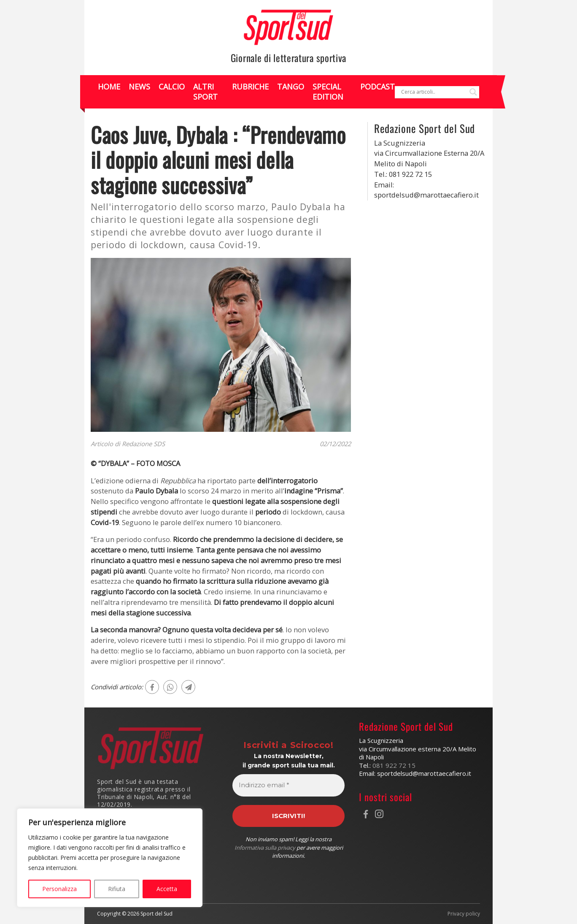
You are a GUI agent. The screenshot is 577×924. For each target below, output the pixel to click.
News (139, 87)
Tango (291, 87)
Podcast (377, 87)
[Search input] (433, 92)
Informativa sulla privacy (265, 848)
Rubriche (250, 87)
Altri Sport (205, 91)
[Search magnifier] (473, 92)
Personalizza (59, 889)
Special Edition (328, 91)
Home (109, 87)
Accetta (167, 889)
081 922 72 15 (394, 765)
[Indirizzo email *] (289, 785)
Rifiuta (117, 889)
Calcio (172, 87)
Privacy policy (464, 914)
